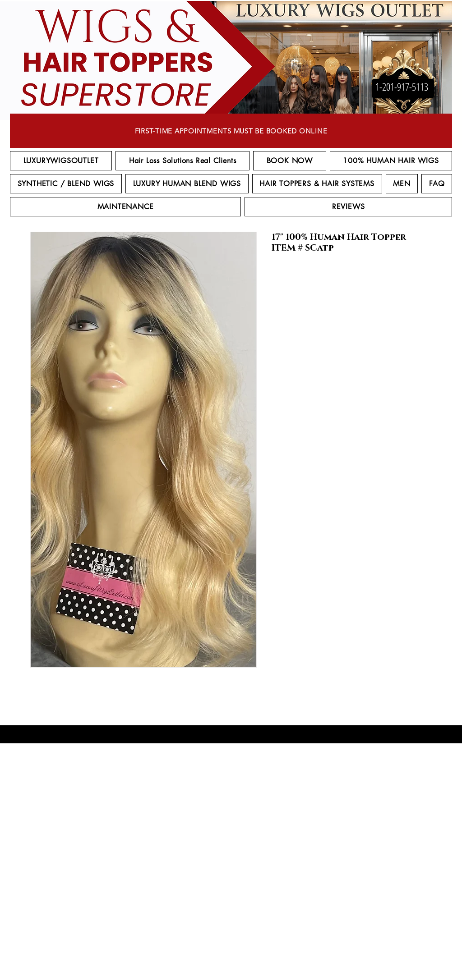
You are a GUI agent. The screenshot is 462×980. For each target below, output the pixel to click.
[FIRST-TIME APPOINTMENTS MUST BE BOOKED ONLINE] (231, 131)
